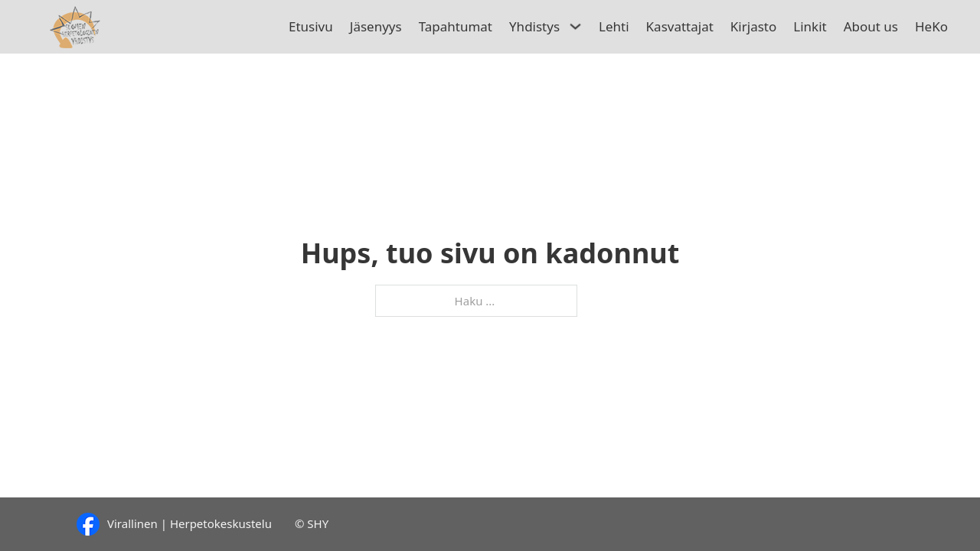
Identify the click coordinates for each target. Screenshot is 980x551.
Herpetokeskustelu (221, 523)
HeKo (931, 26)
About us (871, 26)
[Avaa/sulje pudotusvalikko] (576, 26)
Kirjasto (753, 26)
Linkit (810, 26)
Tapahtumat (456, 26)
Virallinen (132, 523)
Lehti (614, 26)
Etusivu (311, 26)
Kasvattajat (680, 26)
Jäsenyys (376, 26)
